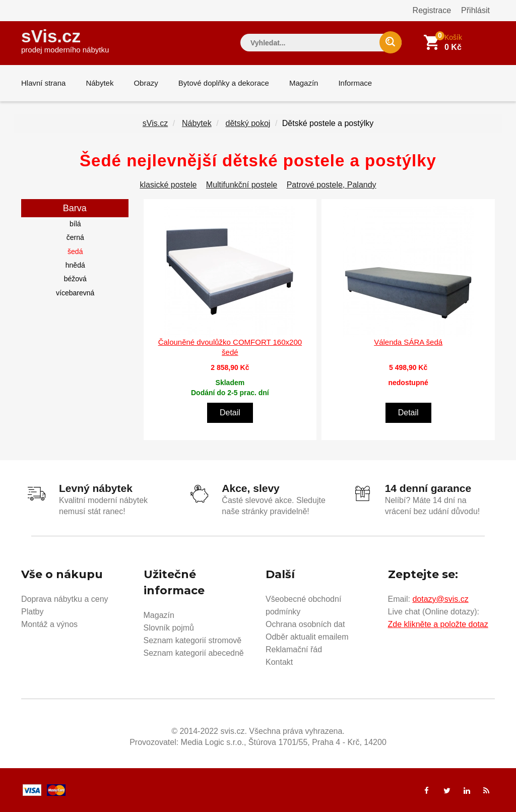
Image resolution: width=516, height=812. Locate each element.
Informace (355, 83)
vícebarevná (75, 293)
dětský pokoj (248, 123)
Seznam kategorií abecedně (194, 653)
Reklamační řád (294, 649)
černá (75, 237)
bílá (75, 224)
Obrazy (146, 83)
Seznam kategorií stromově (193, 640)
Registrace (432, 10)
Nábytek (100, 83)
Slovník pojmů (169, 628)
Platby (32, 612)
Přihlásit (475, 10)
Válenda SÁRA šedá (408, 342)
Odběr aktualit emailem (307, 637)
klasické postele (168, 185)
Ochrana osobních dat (305, 624)
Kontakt (279, 662)
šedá (75, 252)
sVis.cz (65, 40)
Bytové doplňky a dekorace (224, 83)
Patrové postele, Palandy (332, 185)
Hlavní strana (43, 83)
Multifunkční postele (242, 185)
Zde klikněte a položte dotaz (438, 624)
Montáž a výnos (49, 624)
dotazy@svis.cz (440, 599)
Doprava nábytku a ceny (65, 599)
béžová (75, 279)
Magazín (304, 83)
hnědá (75, 265)
